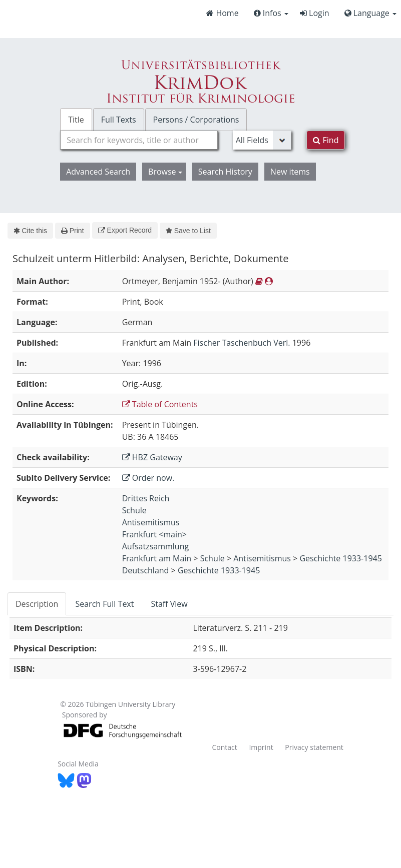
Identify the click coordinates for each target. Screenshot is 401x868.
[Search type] (262, 140)
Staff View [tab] (169, 604)
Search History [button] (225, 172)
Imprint (261, 747)
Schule (134, 510)
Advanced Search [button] (98, 172)
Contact (224, 747)
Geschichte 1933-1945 (340, 558)
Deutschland (146, 570)
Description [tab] (37, 604)
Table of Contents (160, 404)
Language (370, 13)
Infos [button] (271, 13)
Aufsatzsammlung (156, 546)
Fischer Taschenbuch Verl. (242, 343)
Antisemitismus (151, 522)
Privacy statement (314, 747)
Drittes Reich (146, 498)
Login (315, 13)
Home (222, 13)
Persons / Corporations (196, 120)
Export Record (125, 230)
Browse (165, 172)
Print (72, 231)
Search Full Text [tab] (104, 604)
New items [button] (290, 172)
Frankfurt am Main (157, 558)
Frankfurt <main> (154, 534)
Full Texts (119, 120)
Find (326, 140)
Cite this (30, 231)
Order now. (148, 478)
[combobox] (139, 140)
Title (76, 120)
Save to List (188, 231)
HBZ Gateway (152, 457)
